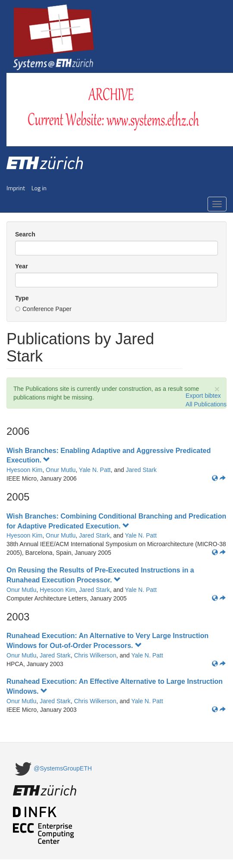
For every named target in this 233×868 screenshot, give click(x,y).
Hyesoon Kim (24, 470)
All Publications (206, 404)
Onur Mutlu (61, 470)
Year (22, 266)
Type (22, 298)
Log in (39, 188)
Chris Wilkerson (95, 655)
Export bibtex (203, 396)
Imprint (16, 188)
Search (25, 234)
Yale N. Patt (95, 470)
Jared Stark (142, 470)
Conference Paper (43, 309)
